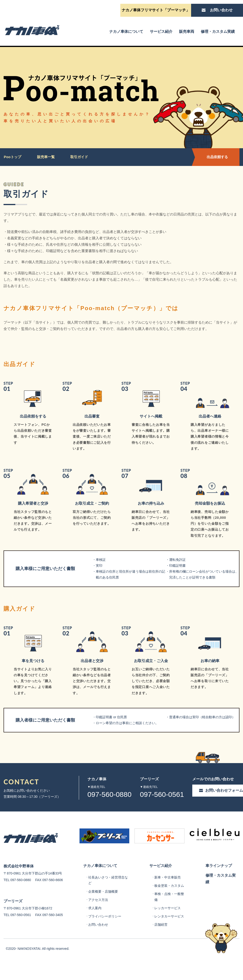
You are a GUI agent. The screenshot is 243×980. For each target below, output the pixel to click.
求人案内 (95, 927)
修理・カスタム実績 (218, 32)
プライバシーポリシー (105, 935)
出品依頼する (215, 157)
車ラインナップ (219, 884)
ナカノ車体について (126, 32)
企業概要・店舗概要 (103, 910)
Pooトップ (13, 157)
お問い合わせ (98, 944)
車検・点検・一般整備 (169, 916)
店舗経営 (161, 944)
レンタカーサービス (169, 935)
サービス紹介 (161, 32)
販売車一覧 (47, 157)
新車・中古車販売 (168, 896)
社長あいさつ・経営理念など (108, 899)
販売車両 (187, 32)
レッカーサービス (168, 927)
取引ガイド (81, 157)
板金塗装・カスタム (169, 904)
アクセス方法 (98, 919)
